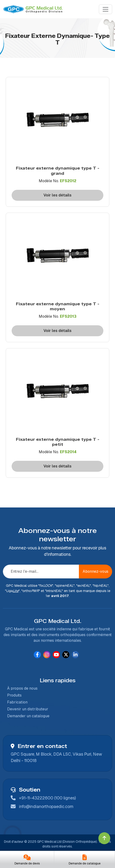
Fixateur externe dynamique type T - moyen (58, 306)
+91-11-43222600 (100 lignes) (47, 798)
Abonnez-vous (96, 571)
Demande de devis (27, 863)
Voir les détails (57, 195)
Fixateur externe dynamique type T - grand (58, 171)
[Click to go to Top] (104, 838)
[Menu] (105, 9)
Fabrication (15, 702)
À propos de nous (20, 688)
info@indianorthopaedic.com (46, 806)
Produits (12, 695)
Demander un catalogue (26, 716)
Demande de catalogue (85, 863)
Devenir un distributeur (26, 709)
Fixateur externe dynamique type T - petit (58, 442)
